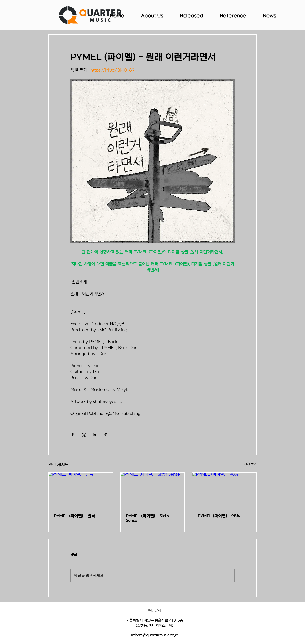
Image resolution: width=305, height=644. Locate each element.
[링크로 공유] (105, 435)
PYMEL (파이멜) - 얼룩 (74, 516)
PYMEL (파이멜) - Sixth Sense (147, 518)
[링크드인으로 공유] (94, 435)
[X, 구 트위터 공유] (83, 435)
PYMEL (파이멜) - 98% (219, 516)
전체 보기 (250, 464)
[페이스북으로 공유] (73, 435)
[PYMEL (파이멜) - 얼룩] (81, 490)
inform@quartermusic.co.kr (154, 635)
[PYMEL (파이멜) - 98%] (224, 490)
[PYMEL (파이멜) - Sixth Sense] (153, 490)
